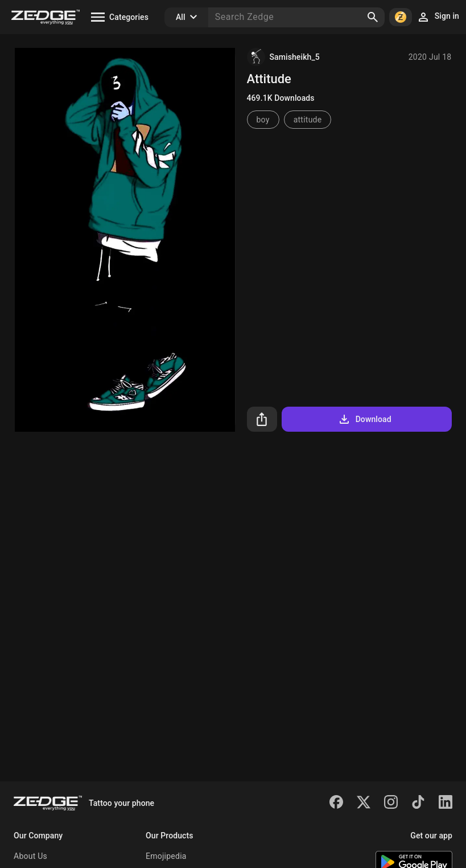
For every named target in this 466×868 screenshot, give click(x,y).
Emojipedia (166, 856)
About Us (30, 856)
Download (364, 419)
